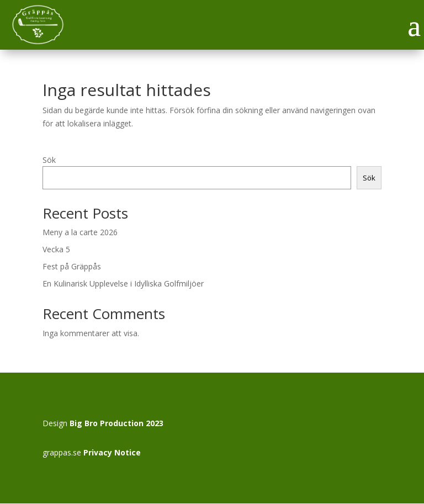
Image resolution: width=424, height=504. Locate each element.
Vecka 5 (56, 249)
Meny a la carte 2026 (80, 232)
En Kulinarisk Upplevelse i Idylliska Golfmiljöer (123, 283)
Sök (49, 160)
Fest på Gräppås (72, 266)
